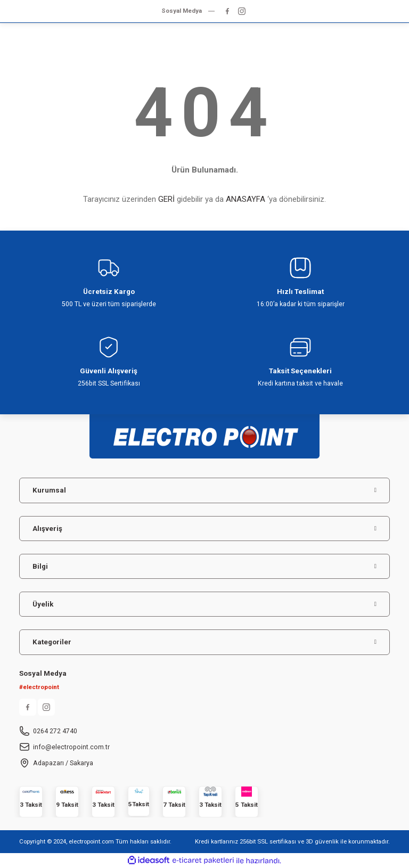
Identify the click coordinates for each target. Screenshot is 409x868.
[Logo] (204, 432)
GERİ (166, 199)
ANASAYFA (246, 199)
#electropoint (39, 687)
